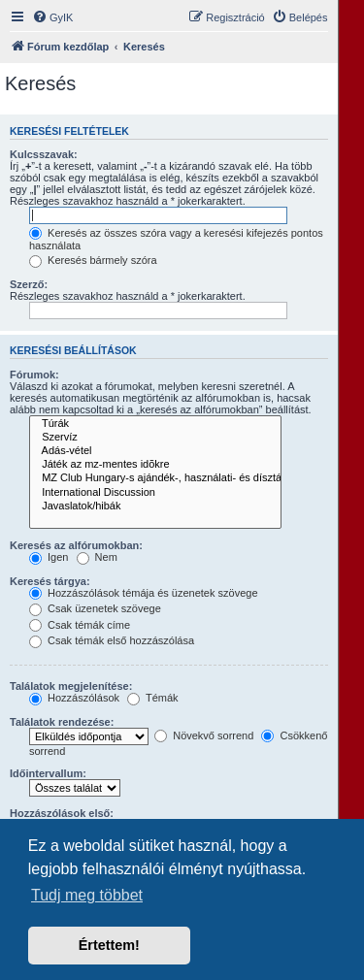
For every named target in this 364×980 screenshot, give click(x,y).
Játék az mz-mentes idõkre (155, 465)
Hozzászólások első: (62, 813)
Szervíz (155, 438)
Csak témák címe (80, 625)
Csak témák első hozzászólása (112, 640)
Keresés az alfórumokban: (76, 545)
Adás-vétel (155, 451)
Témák (152, 698)
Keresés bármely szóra (93, 260)
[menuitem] (52, 17)
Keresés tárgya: (50, 581)
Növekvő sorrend (204, 735)
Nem (97, 557)
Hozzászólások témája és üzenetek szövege (144, 593)
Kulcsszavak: (44, 154)
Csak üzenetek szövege (95, 608)
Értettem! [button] (109, 945)
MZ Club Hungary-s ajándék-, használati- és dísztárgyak (155, 478)
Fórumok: (34, 375)
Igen (49, 557)
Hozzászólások (74, 698)
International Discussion (155, 493)
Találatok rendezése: (62, 722)
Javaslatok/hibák (155, 506)
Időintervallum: (48, 773)
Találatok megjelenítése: (71, 686)
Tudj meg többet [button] (87, 895)
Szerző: (29, 284)
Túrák (155, 424)
